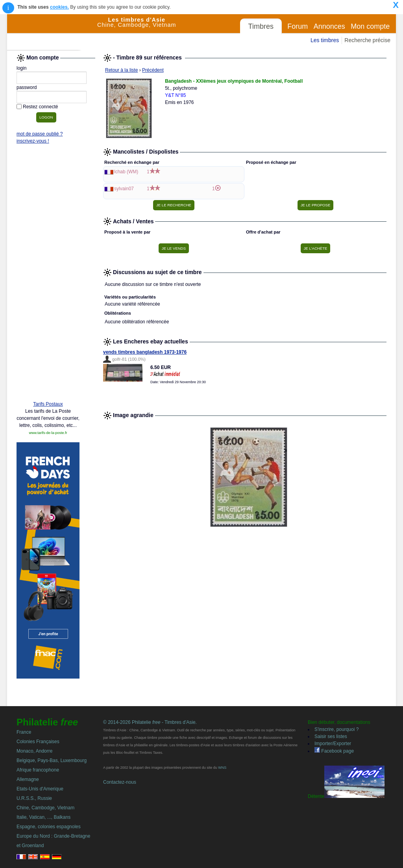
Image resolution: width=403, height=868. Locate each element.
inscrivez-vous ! (33, 141)
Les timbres (325, 40)
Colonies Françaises (38, 742)
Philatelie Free (52, 32)
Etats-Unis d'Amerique (40, 789)
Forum (298, 26)
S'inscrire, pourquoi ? (336, 729)
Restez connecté (40, 107)
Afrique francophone (38, 770)
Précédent (153, 70)
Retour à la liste (121, 70)
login (21, 68)
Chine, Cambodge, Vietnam (45, 808)
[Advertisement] (48, 274)
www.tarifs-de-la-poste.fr (48, 433)
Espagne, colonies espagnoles (49, 827)
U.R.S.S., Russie (34, 798)
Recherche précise (367, 40)
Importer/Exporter (333, 744)
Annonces (329, 26)
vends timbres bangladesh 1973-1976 (145, 352)
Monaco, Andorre (34, 751)
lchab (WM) (126, 172)
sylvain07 (124, 189)
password (27, 87)
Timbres (261, 26)
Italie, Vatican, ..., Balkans (43, 817)
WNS (222, 768)
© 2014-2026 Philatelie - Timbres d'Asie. (150, 722)
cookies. (59, 7)
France (24, 732)
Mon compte (370, 26)
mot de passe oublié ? (40, 134)
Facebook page (334, 751)
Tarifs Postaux (48, 404)
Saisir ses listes (331, 736)
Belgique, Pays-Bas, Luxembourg (52, 760)
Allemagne (28, 779)
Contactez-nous (120, 782)
